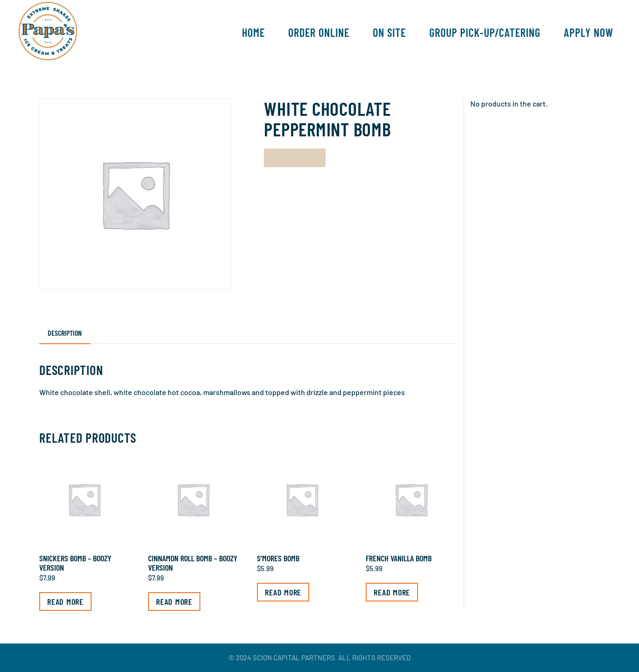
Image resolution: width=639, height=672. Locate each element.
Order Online (319, 32)
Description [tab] (65, 333)
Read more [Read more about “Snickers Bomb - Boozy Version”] (65, 601)
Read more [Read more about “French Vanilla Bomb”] (392, 592)
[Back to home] (48, 33)
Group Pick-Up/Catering (485, 32)
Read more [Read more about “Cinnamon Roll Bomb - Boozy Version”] (174, 601)
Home (253, 32)
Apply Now (589, 32)
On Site (389, 32)
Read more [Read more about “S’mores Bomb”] (283, 592)
